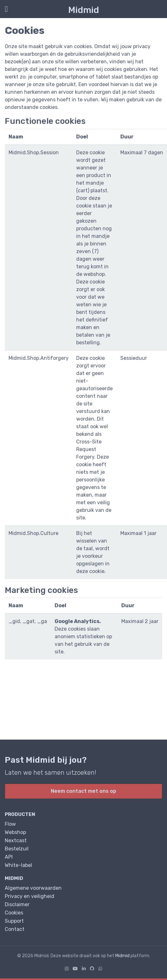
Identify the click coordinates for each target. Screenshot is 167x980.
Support (14, 921)
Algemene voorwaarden (33, 888)
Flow (10, 824)
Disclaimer (17, 904)
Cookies (14, 913)
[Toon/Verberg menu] (5, 9)
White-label (18, 865)
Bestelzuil (17, 849)
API (9, 857)
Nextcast (16, 840)
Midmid (84, 10)
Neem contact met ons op (83, 791)
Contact (15, 929)
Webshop (15, 832)
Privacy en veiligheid (30, 896)
